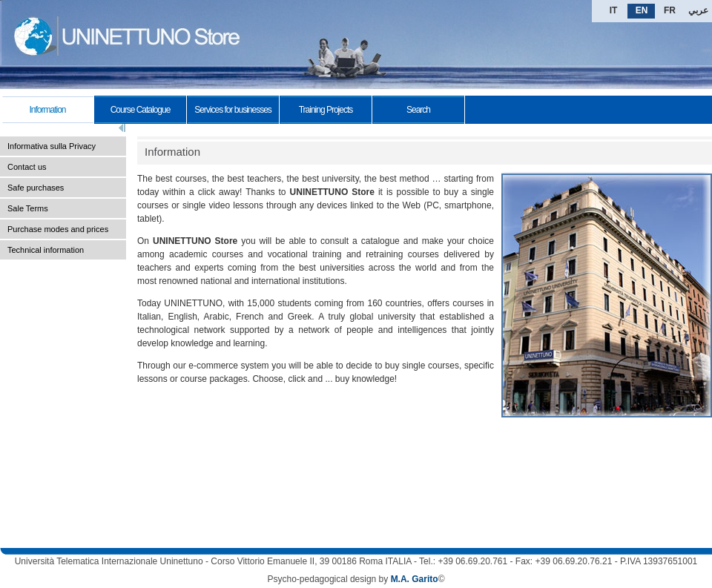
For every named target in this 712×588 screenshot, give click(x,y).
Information (47, 110)
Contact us (27, 167)
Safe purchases (36, 188)
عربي (698, 10)
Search (418, 110)
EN (642, 10)
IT (614, 10)
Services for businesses (233, 110)
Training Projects (326, 110)
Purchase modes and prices (58, 229)
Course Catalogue (141, 110)
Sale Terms (28, 208)
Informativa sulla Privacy (52, 146)
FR (670, 10)
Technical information (46, 250)
